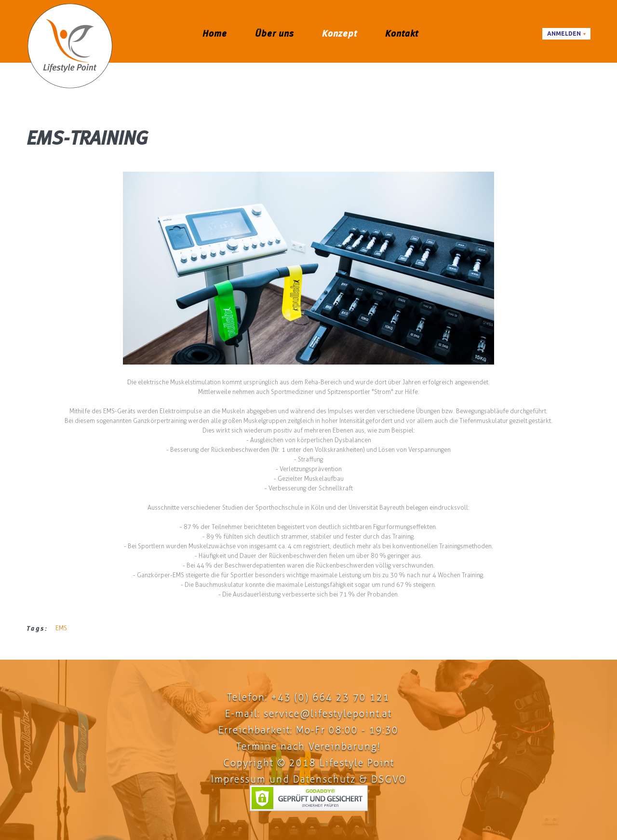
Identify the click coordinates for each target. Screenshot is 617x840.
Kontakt (402, 34)
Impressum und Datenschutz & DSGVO (309, 779)
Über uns (275, 34)
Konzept (340, 34)
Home (215, 34)
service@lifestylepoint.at (328, 714)
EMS (61, 628)
